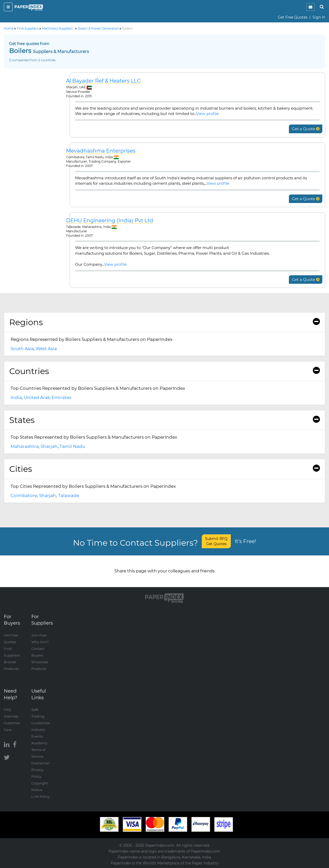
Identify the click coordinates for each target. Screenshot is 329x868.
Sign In (319, 17)
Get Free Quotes (293, 17)
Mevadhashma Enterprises (101, 151)
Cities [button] (164, 469)
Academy (39, 743)
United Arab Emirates (48, 397)
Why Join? (40, 642)
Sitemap (11, 716)
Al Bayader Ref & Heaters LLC (103, 81)
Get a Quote (306, 129)
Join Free (39, 635)
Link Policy (40, 796)
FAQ (7, 710)
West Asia (46, 349)
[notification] (310, 7)
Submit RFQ (216, 541)
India (16, 397)
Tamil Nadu (72, 446)
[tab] (164, 322)
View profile (207, 114)
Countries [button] (164, 371)
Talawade (69, 495)
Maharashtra (25, 446)
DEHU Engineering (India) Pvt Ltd (110, 221)
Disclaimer (40, 763)
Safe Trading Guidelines (40, 716)
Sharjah (49, 446)
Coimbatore (24, 495)
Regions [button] (164, 322)
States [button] (164, 420)
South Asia (22, 349)
